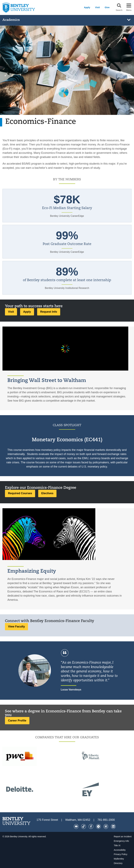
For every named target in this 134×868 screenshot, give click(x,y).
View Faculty (16, 627)
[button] (119, 5)
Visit (97, 7)
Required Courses (20, 493)
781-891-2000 (106, 820)
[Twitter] (98, 826)
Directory (118, 863)
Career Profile (17, 721)
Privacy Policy (121, 854)
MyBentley (119, 859)
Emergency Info (121, 841)
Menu (129, 10)
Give (107, 7)
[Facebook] (91, 826)
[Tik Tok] (84, 826)
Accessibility (120, 850)
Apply (87, 7)
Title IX (117, 845)
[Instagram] (106, 826)
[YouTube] (76, 826)
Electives (47, 493)
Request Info (49, 312)
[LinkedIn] (113, 826)
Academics (11, 20)
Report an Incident (123, 837)
